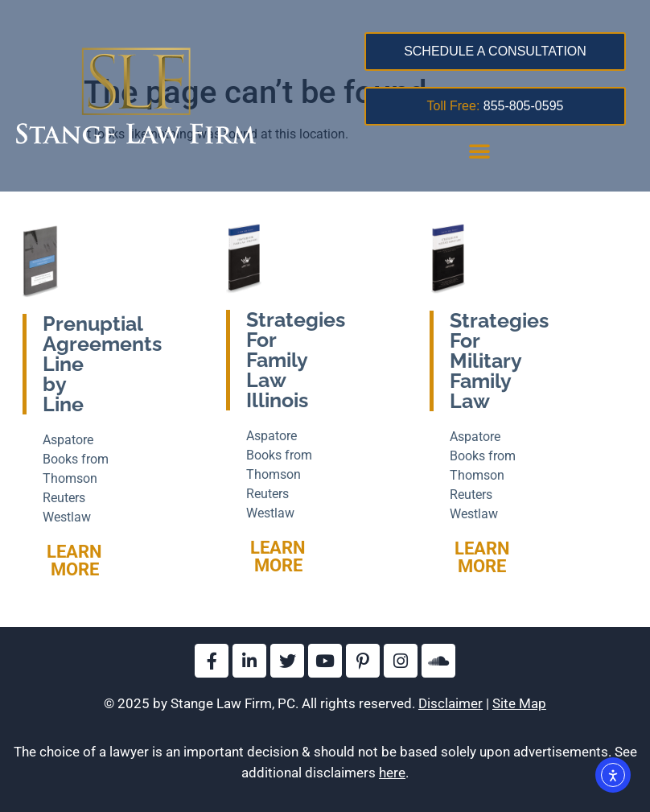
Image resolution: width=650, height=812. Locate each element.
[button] (479, 150)
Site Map (519, 703)
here (392, 773)
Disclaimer (450, 703)
